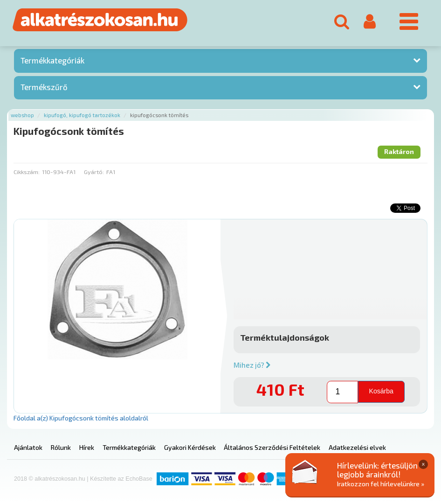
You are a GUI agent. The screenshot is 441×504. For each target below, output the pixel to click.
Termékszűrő (44, 87)
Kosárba (381, 391)
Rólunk (61, 447)
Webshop (22, 115)
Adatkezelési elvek (357, 447)
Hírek (87, 447)
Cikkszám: (27, 172)
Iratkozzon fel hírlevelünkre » (381, 484)
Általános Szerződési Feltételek (272, 447)
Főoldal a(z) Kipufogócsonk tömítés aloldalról (81, 418)
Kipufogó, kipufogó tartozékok (82, 115)
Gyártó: (94, 172)
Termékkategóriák (52, 60)
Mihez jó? (252, 365)
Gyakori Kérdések (190, 447)
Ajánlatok (28, 447)
